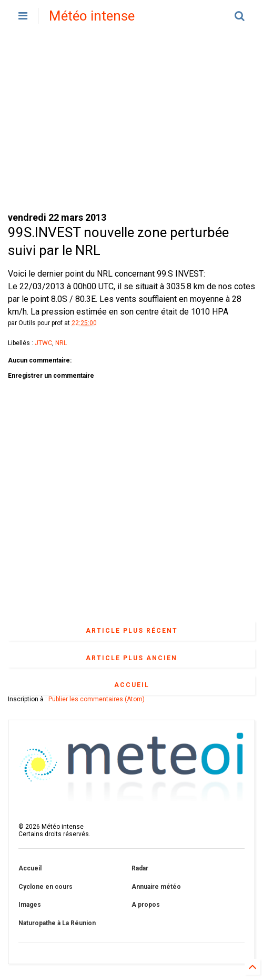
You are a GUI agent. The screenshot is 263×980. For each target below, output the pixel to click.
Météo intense (92, 16)
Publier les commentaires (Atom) (97, 699)
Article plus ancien (131, 658)
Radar (140, 868)
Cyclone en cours (45, 887)
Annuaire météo (156, 887)
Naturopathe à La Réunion (57, 923)
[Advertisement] (131, 121)
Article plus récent (132, 631)
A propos (146, 905)
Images (30, 905)
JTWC (43, 343)
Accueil (132, 685)
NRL (61, 343)
